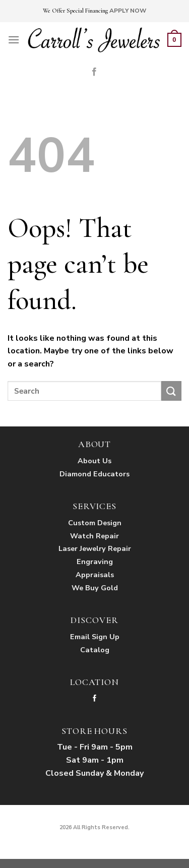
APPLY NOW (128, 11)
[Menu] (14, 40)
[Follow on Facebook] (94, 72)
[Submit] (171, 391)
